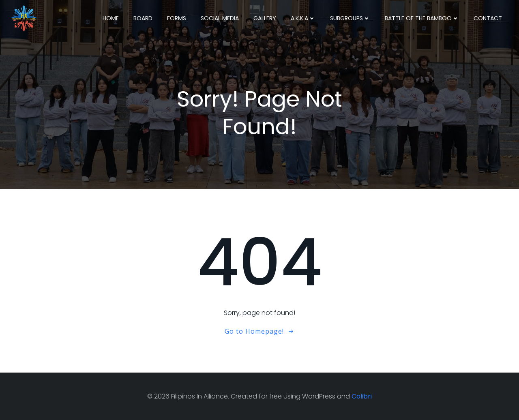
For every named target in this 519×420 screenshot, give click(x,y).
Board (143, 18)
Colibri (362, 396)
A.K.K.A (303, 18)
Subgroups (350, 18)
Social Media (220, 18)
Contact (488, 18)
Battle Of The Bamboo (422, 18)
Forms (177, 18)
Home (111, 18)
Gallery (265, 18)
